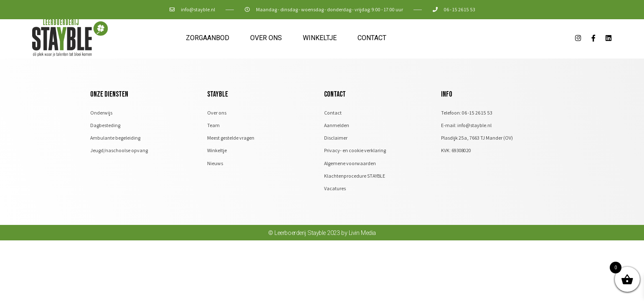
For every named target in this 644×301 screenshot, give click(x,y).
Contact (372, 38)
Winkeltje (320, 38)
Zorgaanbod (208, 38)
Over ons (266, 38)
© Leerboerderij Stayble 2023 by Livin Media (322, 236)
